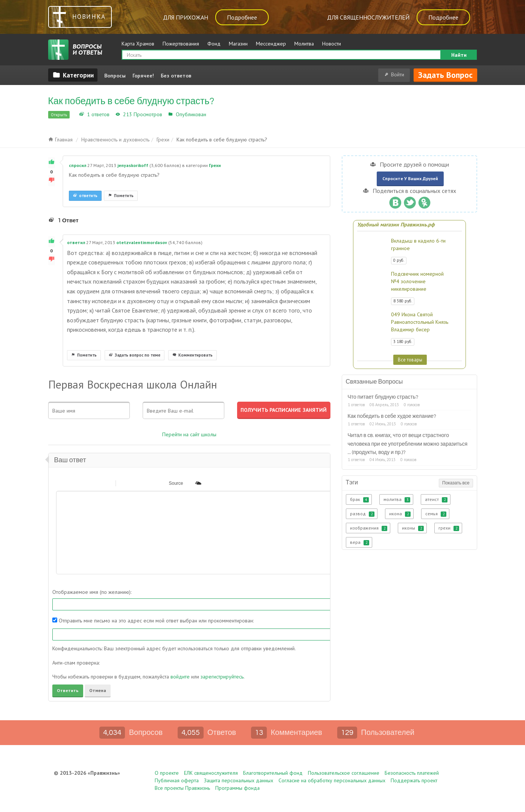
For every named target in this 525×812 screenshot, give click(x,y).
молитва (397, 499)
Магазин (238, 44)
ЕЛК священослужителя (211, 773)
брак (359, 499)
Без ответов (176, 76)
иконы (413, 528)
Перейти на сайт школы (189, 434)
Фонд (214, 44)
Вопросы (115, 76)
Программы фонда (237, 788)
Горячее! (143, 76)
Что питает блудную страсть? (383, 397)
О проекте (167, 773)
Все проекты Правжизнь (182, 788)
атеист (436, 499)
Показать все (456, 483)
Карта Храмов (138, 44)
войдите (180, 677)
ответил (76, 242)
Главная (60, 140)
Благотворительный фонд (273, 773)
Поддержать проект (414, 780)
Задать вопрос (445, 75)
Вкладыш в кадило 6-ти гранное (418, 244)
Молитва (304, 44)
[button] (61, 483)
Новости (332, 44)
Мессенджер (271, 44)
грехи (449, 528)
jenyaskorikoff (133, 165)
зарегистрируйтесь (222, 677)
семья (436, 514)
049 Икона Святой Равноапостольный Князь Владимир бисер (420, 322)
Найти (459, 55)
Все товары (410, 360)
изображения (369, 528)
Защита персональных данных (239, 780)
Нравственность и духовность (115, 140)
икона (400, 514)
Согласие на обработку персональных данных (332, 780)
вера (360, 542)
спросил (78, 165)
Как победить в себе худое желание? (392, 416)
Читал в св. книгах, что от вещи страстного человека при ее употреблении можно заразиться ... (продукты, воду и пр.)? (408, 444)
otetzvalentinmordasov (142, 242)
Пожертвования (181, 44)
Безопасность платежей (412, 773)
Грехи (215, 114)
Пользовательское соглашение (344, 773)
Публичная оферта (177, 780)
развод (362, 514)
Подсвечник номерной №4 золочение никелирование (417, 281)
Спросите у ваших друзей (410, 178)
